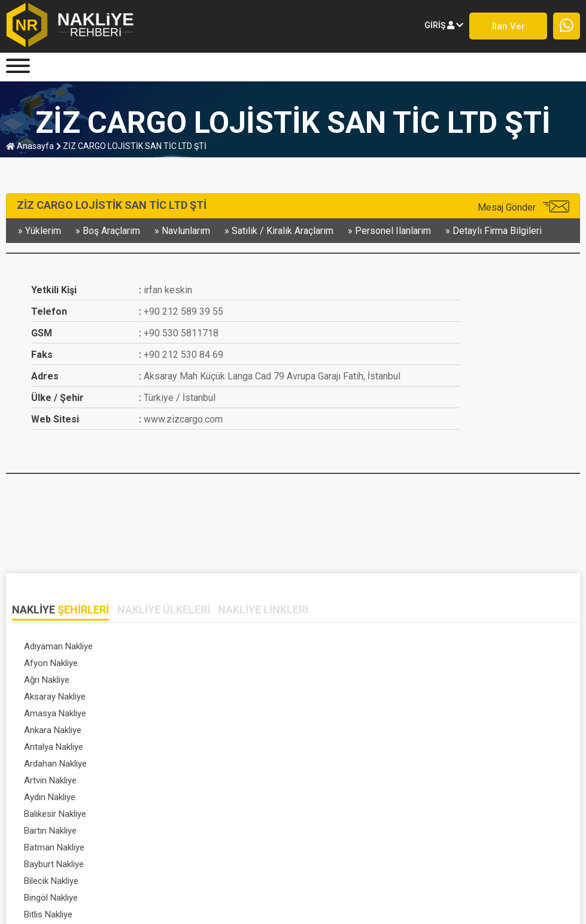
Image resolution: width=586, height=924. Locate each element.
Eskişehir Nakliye (334, 762)
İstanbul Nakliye (332, 795)
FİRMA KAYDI (222, 879)
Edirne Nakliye (329, 745)
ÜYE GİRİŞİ (155, 879)
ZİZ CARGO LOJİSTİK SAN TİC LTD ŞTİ (131, 146)
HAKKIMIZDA (87, 879)
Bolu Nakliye (188, 712)
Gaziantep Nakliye (473, 762)
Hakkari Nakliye (331, 779)
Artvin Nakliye (53, 678)
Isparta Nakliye (193, 795)
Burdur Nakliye (330, 712)
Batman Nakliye (57, 695)
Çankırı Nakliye (192, 728)
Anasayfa (31, 879)
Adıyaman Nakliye (61, 645)
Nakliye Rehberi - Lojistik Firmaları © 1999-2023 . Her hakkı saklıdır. (293, 907)
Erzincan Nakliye (59, 762)
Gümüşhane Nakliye (203, 779)
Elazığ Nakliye (465, 745)
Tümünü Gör (463, 795)
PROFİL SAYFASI (304, 879)
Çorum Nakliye (330, 728)
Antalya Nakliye (331, 661)
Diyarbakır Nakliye (61, 745)
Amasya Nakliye (58, 661)
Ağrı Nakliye (324, 645)
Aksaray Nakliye (470, 645)
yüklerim (43, 231)
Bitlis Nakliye (51, 712)
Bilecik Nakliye (329, 695)
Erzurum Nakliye (195, 762)
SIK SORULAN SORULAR (500, 879)
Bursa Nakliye (465, 712)
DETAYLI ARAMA (393, 879)
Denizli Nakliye (466, 728)
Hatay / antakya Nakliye (485, 779)
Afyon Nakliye (191, 645)
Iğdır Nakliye (50, 795)
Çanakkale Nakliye (62, 728)
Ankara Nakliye (193, 661)
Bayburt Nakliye (194, 695)
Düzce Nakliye (191, 745)
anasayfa (30, 146)
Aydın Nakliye (190, 678)
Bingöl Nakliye (466, 695)
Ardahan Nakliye (470, 661)
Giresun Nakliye (57, 779)
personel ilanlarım (393, 231)
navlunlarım (186, 231)
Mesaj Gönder (523, 207)
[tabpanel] (293, 723)
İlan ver (508, 26)
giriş (444, 25)
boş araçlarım (111, 231)
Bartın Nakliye (465, 678)
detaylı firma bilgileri (497, 231)
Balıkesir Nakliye (333, 678)
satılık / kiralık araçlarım (283, 231)
